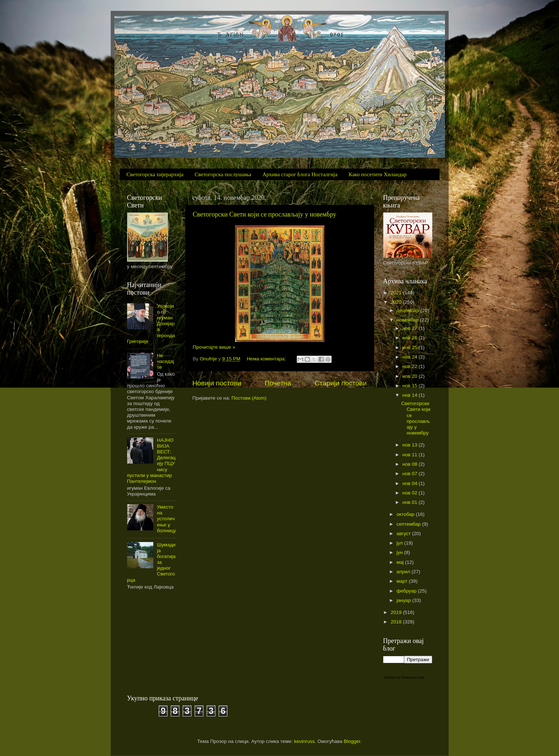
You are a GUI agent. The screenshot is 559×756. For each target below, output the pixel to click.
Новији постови (217, 383)
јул (400, 543)
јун (400, 552)
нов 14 (411, 395)
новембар (408, 320)
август (404, 533)
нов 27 (411, 328)
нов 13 (411, 445)
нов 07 (411, 474)
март (403, 581)
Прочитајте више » (214, 347)
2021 (397, 293)
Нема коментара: (267, 359)
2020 (397, 302)
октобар (406, 514)
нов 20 (411, 376)
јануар (404, 600)
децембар (409, 310)
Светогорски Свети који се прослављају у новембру (265, 214)
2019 (397, 612)
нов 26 (411, 338)
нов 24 (411, 357)
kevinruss (305, 741)
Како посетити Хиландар (378, 174)
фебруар (407, 591)
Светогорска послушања (223, 174)
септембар (409, 524)
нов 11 (411, 455)
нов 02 (411, 493)
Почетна (278, 383)
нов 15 (411, 386)
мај (401, 562)
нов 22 (411, 366)
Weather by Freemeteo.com (404, 677)
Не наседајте (165, 361)
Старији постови (341, 383)
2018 (397, 622)
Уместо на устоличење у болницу (166, 519)
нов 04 (411, 483)
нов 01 (411, 502)
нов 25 (411, 347)
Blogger (352, 741)
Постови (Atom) (249, 398)
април (404, 572)
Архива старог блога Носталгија (300, 174)
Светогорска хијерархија (155, 174)
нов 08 (411, 464)
